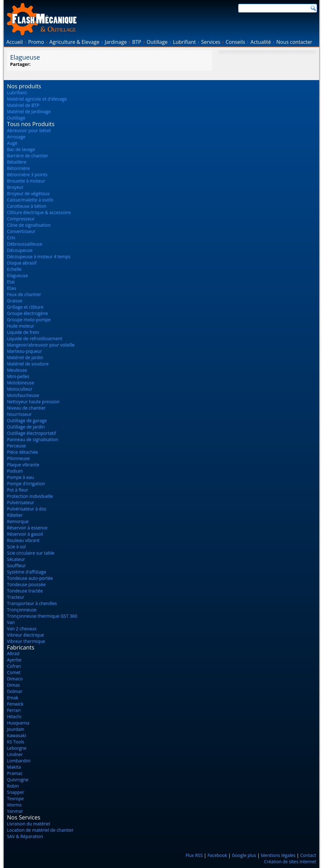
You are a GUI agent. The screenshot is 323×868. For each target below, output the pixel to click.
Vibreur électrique (25, 635)
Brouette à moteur (26, 181)
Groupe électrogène (27, 313)
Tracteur (16, 597)
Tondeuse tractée (25, 591)
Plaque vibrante (23, 465)
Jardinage (116, 42)
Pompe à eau (21, 477)
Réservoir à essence (27, 528)
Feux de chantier (24, 294)
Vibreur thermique (26, 641)
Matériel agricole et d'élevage (37, 99)
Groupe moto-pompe (29, 320)
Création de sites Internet (290, 862)
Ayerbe (14, 660)
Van (11, 622)
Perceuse (16, 446)
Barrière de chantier (28, 156)
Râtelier (15, 515)
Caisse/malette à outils (30, 200)
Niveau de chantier (26, 408)
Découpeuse (20, 250)
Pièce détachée (22, 452)
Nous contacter (294, 42)
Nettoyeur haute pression (33, 402)
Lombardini (19, 761)
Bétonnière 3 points (27, 175)
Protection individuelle (30, 496)
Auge (12, 143)
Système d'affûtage (26, 572)
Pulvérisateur (21, 502)
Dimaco (15, 679)
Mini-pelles (18, 376)
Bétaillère (17, 162)
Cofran (14, 666)
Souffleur (16, 565)
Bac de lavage (21, 149)
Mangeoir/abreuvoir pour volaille (41, 345)
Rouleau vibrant (23, 540)
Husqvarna (18, 723)
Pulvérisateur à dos (27, 509)
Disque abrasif (22, 263)
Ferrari (14, 710)
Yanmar (15, 811)
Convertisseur (21, 231)
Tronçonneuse (22, 610)
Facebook (217, 855)
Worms (14, 805)
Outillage (157, 42)
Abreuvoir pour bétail (29, 130)
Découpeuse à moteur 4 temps (39, 256)
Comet (14, 672)
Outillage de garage (27, 420)
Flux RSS (194, 855)
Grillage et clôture (25, 307)
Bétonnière (18, 168)
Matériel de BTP (23, 105)
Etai (11, 282)
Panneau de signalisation (33, 439)
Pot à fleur (18, 490)
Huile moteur (21, 326)
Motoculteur (20, 389)
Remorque (18, 521)
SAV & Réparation (25, 836)
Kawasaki (16, 735)
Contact (308, 855)
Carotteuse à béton (27, 206)
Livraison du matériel (29, 824)
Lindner (15, 754)
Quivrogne (18, 780)
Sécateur (16, 559)
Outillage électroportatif (32, 433)
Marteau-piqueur (24, 351)
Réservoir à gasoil (25, 534)
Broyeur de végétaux (28, 193)
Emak (13, 698)
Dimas (13, 685)
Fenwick (15, 704)
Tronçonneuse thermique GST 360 (42, 616)
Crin (11, 238)
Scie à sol (16, 547)
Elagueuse (17, 275)
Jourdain (16, 729)
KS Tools (16, 742)
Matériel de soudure (28, 364)
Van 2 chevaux (22, 629)
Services (211, 42)
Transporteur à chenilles (32, 603)
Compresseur (21, 219)
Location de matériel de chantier (40, 830)
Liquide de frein (23, 332)
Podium (15, 471)
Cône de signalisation (29, 225)
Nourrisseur (19, 414)
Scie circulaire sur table (31, 553)
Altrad (13, 653)
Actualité (261, 42)
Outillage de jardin (26, 427)
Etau (12, 288)
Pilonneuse (18, 458)
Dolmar (15, 691)
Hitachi (14, 717)
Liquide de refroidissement (35, 338)
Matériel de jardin (25, 357)
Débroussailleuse (25, 244)
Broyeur (15, 187)
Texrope (15, 798)
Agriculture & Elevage (74, 42)
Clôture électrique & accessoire (39, 212)
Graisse (15, 301)
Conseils (235, 42)
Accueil (15, 42)
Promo (36, 42)
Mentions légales (278, 855)
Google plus (244, 855)
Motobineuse (21, 383)
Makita (14, 767)
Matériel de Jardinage (29, 111)
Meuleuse (17, 370)
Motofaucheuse (23, 395)
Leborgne (17, 748)
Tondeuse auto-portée (30, 578)
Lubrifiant (184, 42)
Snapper (16, 792)
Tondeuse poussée (26, 584)
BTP (137, 42)
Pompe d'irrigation (26, 484)
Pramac (15, 773)
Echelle (14, 269)
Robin (13, 786)
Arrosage (16, 137)
